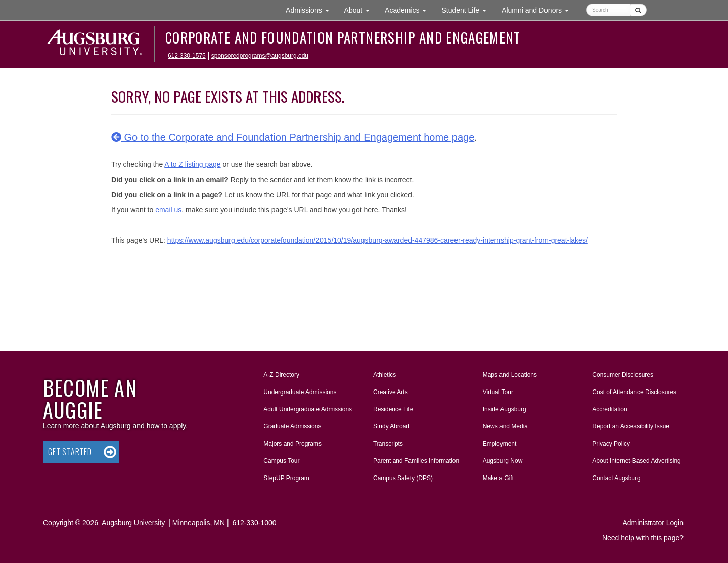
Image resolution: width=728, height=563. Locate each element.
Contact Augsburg (616, 478)
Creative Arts (391, 392)
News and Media (505, 426)
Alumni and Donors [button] (539, 9)
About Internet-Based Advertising (636, 461)
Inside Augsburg (505, 409)
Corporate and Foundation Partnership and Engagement (343, 37)
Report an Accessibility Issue (631, 426)
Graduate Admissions (292, 426)
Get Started (70, 452)
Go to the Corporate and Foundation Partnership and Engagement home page (293, 137)
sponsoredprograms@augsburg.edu (260, 56)
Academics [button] (409, 9)
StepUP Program (286, 478)
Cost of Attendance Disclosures (634, 392)
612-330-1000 (254, 523)
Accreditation (609, 409)
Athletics (384, 375)
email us (168, 210)
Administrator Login (653, 523)
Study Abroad (391, 426)
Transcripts (388, 444)
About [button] (361, 12)
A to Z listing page (192, 164)
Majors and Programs (292, 442)
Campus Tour (281, 461)
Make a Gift (498, 478)
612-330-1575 (187, 56)
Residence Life (393, 409)
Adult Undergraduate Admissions (308, 409)
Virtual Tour (498, 392)
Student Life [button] (468, 9)
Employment (500, 444)
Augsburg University (133, 523)
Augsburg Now (503, 461)
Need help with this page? (643, 538)
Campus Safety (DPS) (403, 478)
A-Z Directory (281, 375)
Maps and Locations (510, 375)
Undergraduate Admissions (300, 392)
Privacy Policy (611, 444)
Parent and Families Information (416, 461)
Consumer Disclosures (623, 375)
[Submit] (638, 10)
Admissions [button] (311, 9)
